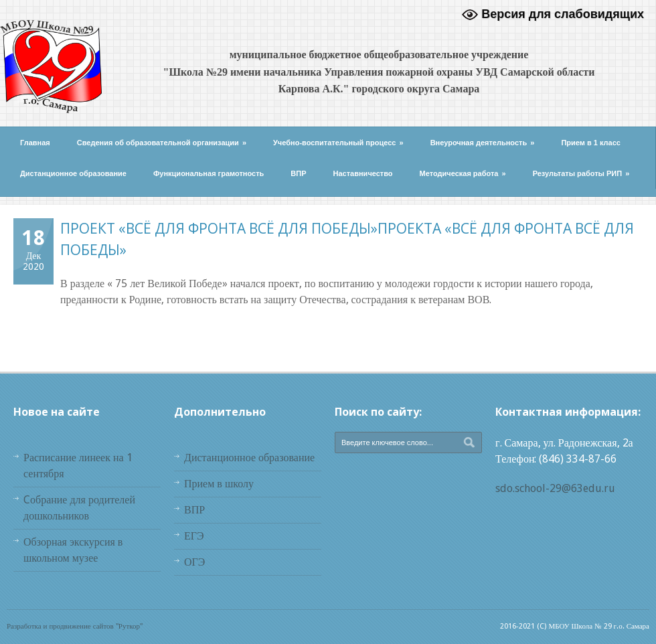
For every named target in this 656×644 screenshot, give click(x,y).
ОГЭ (194, 562)
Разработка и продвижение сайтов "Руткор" (75, 626)
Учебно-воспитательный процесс (338, 143)
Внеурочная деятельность (483, 143)
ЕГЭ (194, 536)
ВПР (298, 173)
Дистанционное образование (73, 173)
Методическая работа (463, 173)
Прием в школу (219, 484)
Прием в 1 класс (591, 143)
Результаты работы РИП (581, 173)
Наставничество (363, 173)
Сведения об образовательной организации (162, 143)
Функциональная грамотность (209, 173)
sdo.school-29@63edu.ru (555, 488)
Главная (35, 143)
